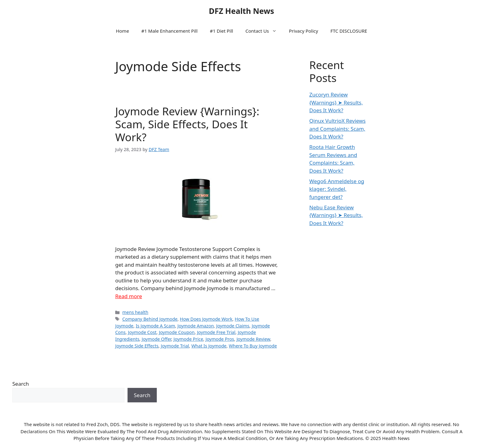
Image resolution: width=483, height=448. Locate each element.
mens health (135, 312)
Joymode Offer (156, 339)
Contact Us (264, 31)
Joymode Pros (220, 339)
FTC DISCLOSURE (349, 31)
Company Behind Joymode (150, 319)
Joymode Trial (175, 346)
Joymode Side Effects (137, 346)
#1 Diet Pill (221, 31)
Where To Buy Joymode (253, 346)
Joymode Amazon (196, 326)
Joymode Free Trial (216, 332)
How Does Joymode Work (206, 319)
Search (21, 384)
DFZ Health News (241, 11)
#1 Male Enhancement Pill (169, 31)
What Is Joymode (209, 346)
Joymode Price (188, 339)
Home (122, 31)
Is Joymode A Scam (156, 326)
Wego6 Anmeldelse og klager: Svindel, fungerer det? (337, 189)
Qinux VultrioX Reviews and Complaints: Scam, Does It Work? (337, 129)
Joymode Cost (142, 332)
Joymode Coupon (177, 332)
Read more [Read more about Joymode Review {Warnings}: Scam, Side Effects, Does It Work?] (129, 296)
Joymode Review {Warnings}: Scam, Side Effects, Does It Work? (187, 124)
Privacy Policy (304, 31)
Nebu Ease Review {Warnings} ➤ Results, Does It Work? (336, 215)
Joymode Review (253, 339)
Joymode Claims (233, 326)
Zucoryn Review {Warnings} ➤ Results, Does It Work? (336, 102)
